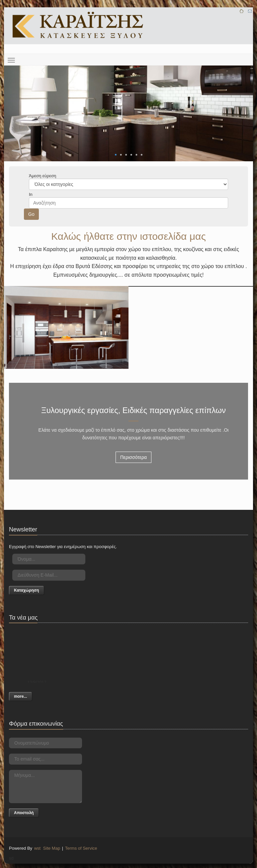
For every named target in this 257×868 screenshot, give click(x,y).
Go (31, 214)
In (31, 194)
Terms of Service (81, 848)
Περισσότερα (133, 457)
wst (38, 848)
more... (20, 696)
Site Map (52, 848)
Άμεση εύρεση (43, 176)
